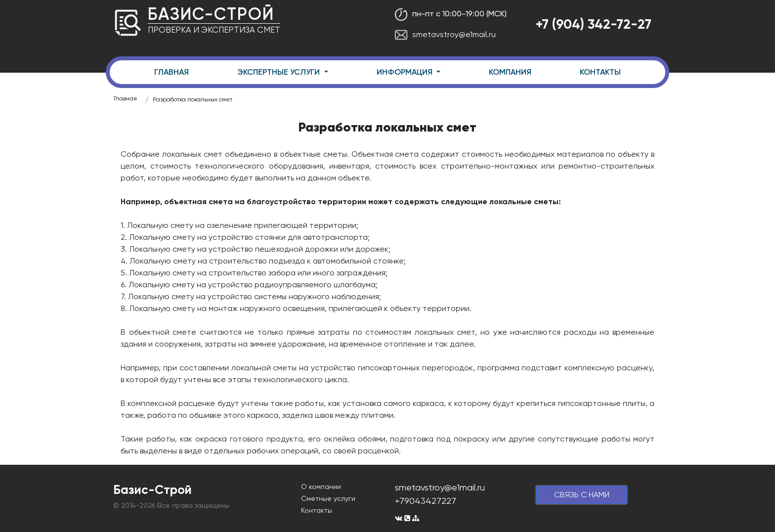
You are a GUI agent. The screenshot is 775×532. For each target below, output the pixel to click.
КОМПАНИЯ (510, 72)
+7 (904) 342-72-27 (594, 24)
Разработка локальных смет (193, 99)
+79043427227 (426, 501)
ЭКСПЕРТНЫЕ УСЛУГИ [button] (280, 72)
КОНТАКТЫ (600, 72)
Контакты (317, 510)
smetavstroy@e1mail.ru (445, 34)
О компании (321, 487)
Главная (125, 98)
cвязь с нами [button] (582, 495)
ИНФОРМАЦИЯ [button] (406, 72)
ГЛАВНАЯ (172, 72)
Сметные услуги (328, 498)
